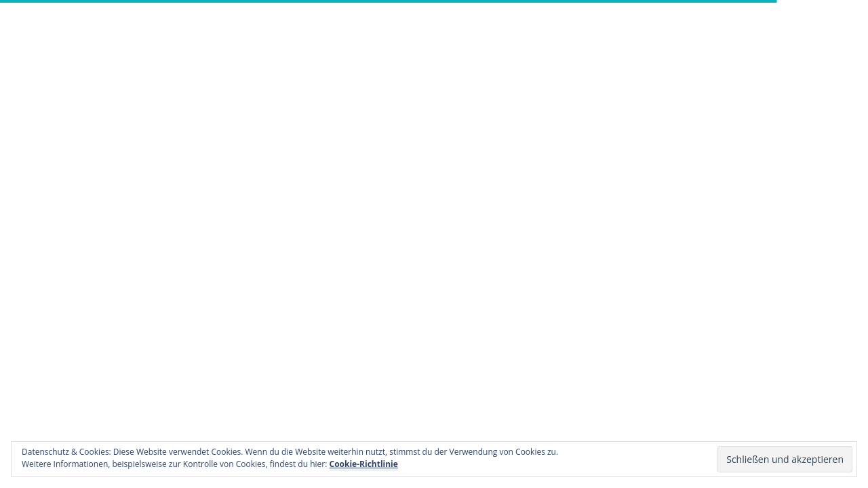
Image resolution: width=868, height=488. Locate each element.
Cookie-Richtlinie (364, 464)
